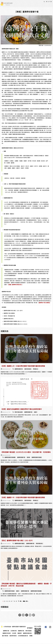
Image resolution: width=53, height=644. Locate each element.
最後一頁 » (26, 602)
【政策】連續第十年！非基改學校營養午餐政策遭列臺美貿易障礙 (23, 498)
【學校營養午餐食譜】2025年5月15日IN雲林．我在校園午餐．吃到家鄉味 (26, 452)
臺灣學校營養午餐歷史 (20, 544)
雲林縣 (28, 458)
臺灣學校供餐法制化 (9, 319)
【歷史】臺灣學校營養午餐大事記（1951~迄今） (17, 541)
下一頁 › (20, 602)
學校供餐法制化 (39, 544)
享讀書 (31, 636)
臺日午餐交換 (5, 636)
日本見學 (14, 634)
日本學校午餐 (14, 631)
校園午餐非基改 (28, 369)
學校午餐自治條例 (19, 412)
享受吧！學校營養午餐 (9, 316)
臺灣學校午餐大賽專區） (45, 303)
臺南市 (18, 591)
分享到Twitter (23, 615)
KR (47, 2)
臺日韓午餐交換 (13, 636)
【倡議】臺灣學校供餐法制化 (15, 285)
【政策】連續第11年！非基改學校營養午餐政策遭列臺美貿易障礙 (23, 366)
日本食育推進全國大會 (23, 636)
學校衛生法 (36, 369)
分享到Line (30, 615)
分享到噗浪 (34, 615)
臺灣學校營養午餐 (19, 369)
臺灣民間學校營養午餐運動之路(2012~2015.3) (15, 322)
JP (49, 2)
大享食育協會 (46, 628)
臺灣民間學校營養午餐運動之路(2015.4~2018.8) (16, 324)
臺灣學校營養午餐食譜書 (10, 458)
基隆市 (36, 412)
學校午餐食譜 (28, 631)
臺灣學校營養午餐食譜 (37, 458)
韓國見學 (20, 634)
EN (51, 2)
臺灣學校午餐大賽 (7, 634)
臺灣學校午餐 (6, 631)
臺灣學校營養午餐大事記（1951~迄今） (13, 311)
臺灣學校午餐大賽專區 (9, 314)
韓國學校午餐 (21, 631)
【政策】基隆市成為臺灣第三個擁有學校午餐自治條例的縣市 (21, 409)
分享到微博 (27, 615)
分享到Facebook (20, 615)
